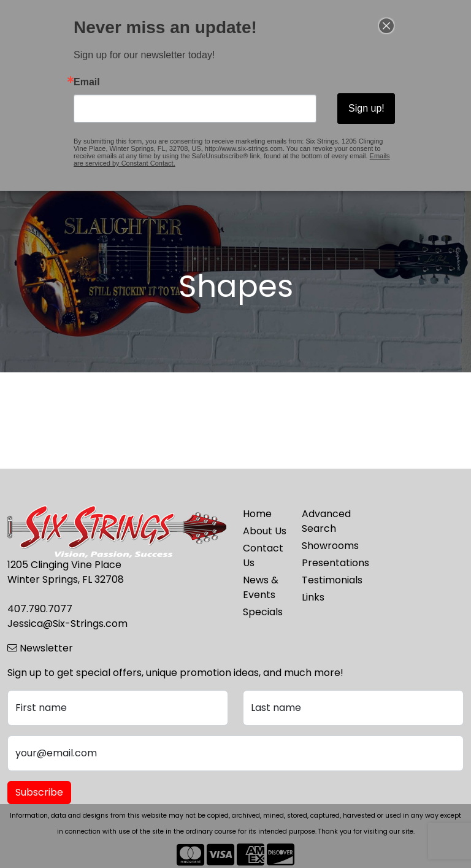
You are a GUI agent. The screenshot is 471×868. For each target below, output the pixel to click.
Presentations (324, 563)
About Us (265, 531)
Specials (263, 612)
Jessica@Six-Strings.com (67, 624)
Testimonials (324, 580)
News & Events (261, 587)
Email (87, 82)
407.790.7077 (40, 609)
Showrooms (324, 546)
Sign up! (366, 108)
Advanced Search (324, 521)
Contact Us (263, 555)
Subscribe (39, 792)
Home (257, 514)
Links (313, 597)
